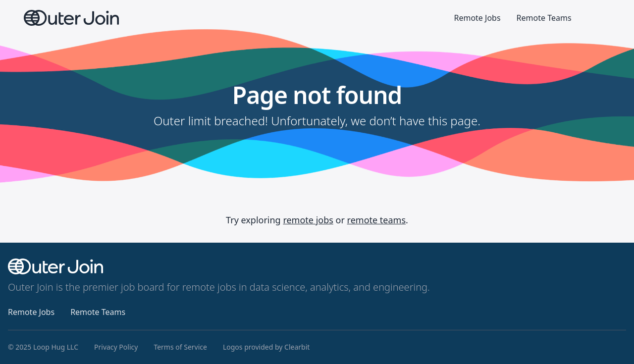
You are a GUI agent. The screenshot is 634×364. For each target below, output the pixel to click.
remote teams (376, 220)
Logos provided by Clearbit (266, 347)
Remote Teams (544, 18)
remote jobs (308, 220)
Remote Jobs (477, 18)
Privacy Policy (116, 347)
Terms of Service (180, 347)
